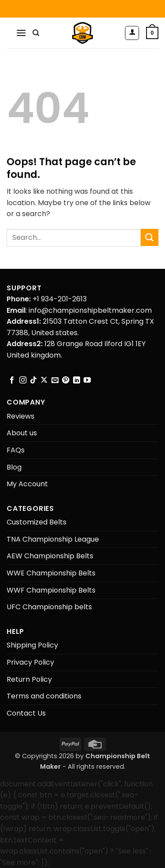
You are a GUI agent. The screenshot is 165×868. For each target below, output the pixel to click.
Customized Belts (37, 522)
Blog (14, 467)
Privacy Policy (30, 662)
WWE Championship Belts (51, 573)
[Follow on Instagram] (23, 380)
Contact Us (26, 713)
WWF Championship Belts (51, 590)
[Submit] (150, 237)
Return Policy (29, 679)
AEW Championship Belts (50, 556)
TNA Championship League (53, 539)
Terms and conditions (44, 696)
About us (22, 433)
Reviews (20, 416)
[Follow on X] (44, 380)
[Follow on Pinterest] (66, 380)
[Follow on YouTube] (87, 380)
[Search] (36, 33)
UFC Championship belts (49, 607)
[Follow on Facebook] (12, 380)
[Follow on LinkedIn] (77, 380)
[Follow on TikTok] (33, 380)
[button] (21, 33)
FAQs (16, 450)
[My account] (132, 33)
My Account (27, 484)
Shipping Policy (32, 645)
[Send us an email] (55, 380)
